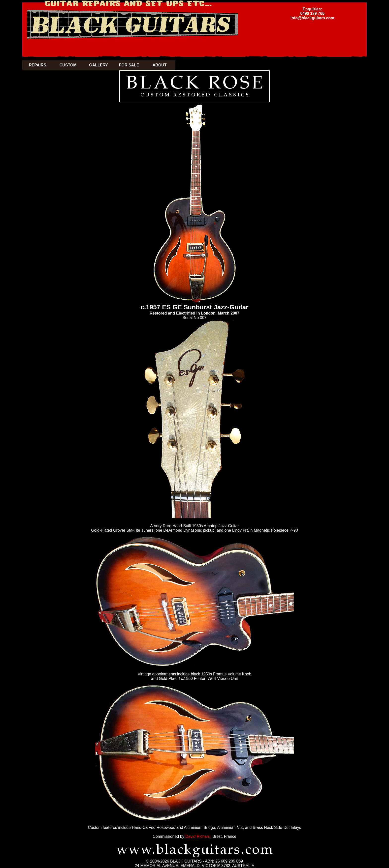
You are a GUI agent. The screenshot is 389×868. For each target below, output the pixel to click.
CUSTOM (68, 65)
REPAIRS (37, 65)
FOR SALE (129, 65)
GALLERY (98, 65)
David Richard (198, 836)
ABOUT (160, 65)
